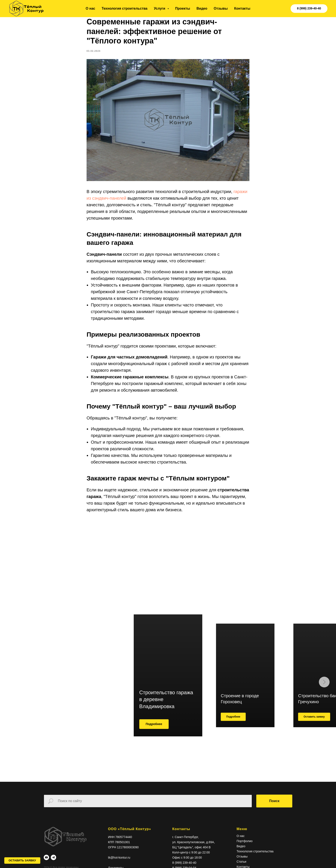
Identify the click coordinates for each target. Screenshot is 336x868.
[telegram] (53, 864)
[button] (22, 861)
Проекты (183, 8)
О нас (90, 8)
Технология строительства (124, 8)
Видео (202, 8)
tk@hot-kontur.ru (119, 864)
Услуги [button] (160, 8)
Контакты (242, 8)
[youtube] (46, 864)
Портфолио (245, 847)
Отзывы (221, 8)
